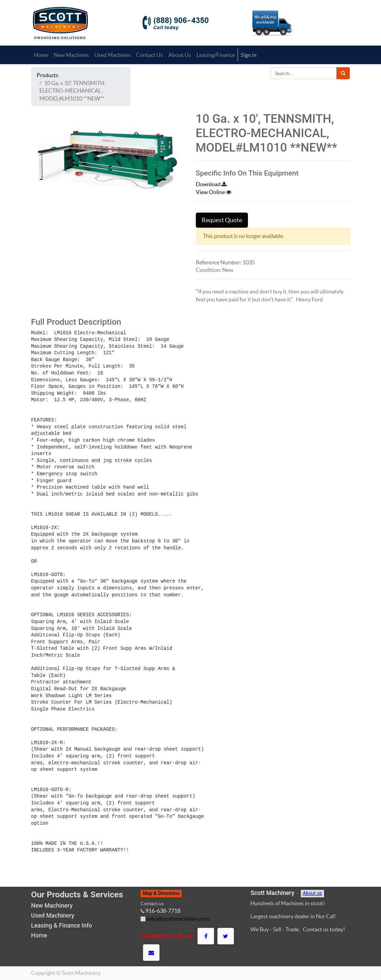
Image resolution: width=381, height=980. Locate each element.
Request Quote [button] (222, 220)
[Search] (343, 73)
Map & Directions (161, 893)
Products (47, 75)
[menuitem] (41, 55)
